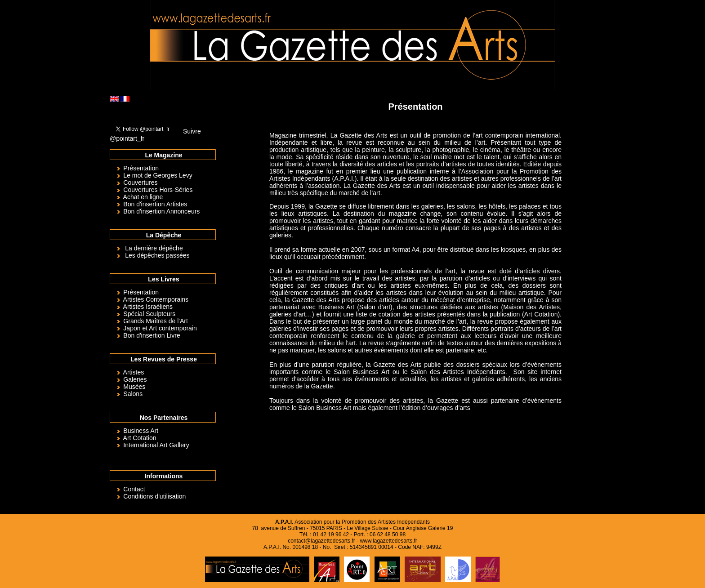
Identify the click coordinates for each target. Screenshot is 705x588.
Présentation (141, 168)
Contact (134, 489)
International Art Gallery (156, 445)
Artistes (134, 372)
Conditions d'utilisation (154, 496)
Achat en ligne (143, 197)
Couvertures (140, 183)
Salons (133, 394)
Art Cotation (140, 438)
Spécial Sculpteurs (149, 314)
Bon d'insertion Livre (152, 335)
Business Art (141, 431)
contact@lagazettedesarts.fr (321, 541)
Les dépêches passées (157, 255)
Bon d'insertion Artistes (155, 204)
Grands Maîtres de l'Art (156, 321)
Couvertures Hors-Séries (158, 190)
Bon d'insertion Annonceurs (161, 211)
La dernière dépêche (154, 248)
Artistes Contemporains (156, 299)
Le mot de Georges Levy (158, 175)
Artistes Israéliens (148, 307)
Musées (134, 387)
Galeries (135, 379)
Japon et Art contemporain (160, 328)
